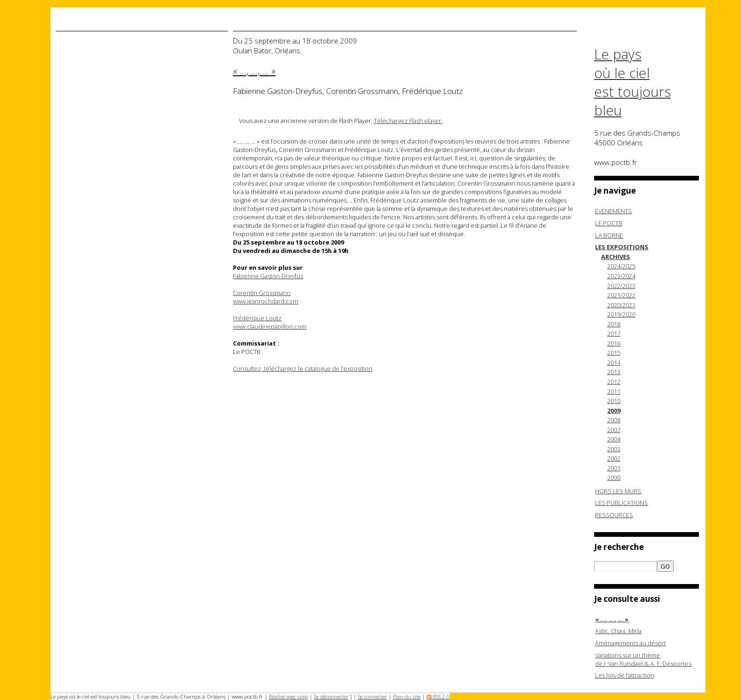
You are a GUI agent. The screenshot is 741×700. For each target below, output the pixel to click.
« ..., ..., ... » (612, 619)
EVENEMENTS (614, 211)
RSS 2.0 (438, 696)
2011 (614, 391)
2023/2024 (621, 276)
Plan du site (407, 696)
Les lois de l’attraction (625, 675)
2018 (614, 324)
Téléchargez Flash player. (408, 121)
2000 (614, 477)
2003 (614, 449)
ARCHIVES (616, 257)
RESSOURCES (614, 515)
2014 (614, 362)
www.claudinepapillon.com (270, 326)
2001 (614, 468)
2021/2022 (621, 295)
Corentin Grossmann (262, 293)
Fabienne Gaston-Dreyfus (268, 276)
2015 (614, 353)
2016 (614, 343)
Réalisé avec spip (288, 696)
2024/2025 (621, 266)
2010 (614, 401)
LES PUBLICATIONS (621, 503)
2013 (614, 372)
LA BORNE (609, 235)
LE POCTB (609, 223)
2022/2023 (621, 286)
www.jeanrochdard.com (265, 301)
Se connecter (372, 696)
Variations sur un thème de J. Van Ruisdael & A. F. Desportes (643, 659)
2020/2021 (621, 305)
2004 (614, 439)
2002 (614, 458)
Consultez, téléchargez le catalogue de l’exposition (303, 368)
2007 (614, 430)
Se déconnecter (331, 696)
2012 (614, 382)
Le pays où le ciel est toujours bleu (632, 82)
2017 (614, 333)
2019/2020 (621, 314)
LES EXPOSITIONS (622, 247)
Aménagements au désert (630, 643)
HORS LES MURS (618, 491)
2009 (614, 411)
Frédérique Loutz (257, 318)
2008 (614, 420)
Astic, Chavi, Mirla (618, 631)
